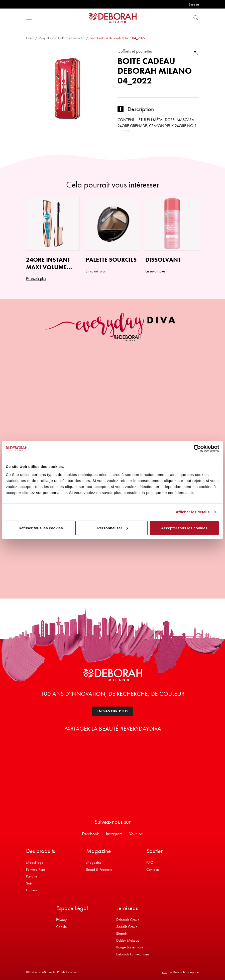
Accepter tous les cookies (184, 528)
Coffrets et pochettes (72, 38)
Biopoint (122, 933)
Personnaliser (113, 528)
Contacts (153, 869)
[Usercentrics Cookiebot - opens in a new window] (197, 448)
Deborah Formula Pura (133, 954)
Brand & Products (99, 869)
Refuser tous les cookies (41, 528)
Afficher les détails (193, 512)
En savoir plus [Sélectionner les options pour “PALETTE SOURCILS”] (96, 271)
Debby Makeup (128, 940)
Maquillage (46, 38)
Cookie (61, 927)
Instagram (114, 834)
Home (30, 38)
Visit (164, 972)
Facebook (90, 834)
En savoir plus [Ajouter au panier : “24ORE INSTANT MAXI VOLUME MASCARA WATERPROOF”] (36, 279)
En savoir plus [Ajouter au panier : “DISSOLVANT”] (155, 271)
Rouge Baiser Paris (130, 947)
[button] (158, 109)
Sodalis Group (127, 927)
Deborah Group (128, 920)
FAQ (150, 862)
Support (194, 4)
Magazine (94, 862)
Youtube (136, 834)
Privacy (61, 920)
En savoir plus (112, 711)
